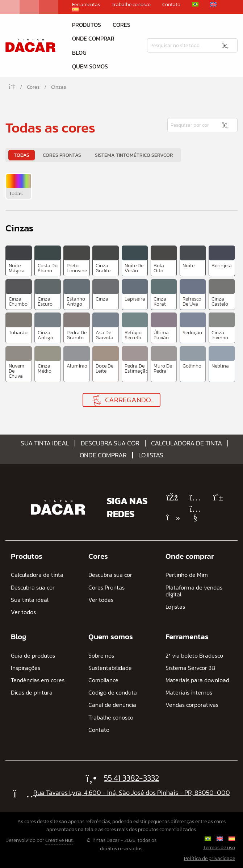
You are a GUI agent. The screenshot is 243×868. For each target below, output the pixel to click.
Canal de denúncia (112, 705)
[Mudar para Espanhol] (75, 9)
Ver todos (23, 612)
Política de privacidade (210, 858)
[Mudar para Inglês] (213, 4)
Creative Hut (59, 840)
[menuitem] (19, 186)
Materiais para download (197, 680)
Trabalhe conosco (131, 5)
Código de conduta (113, 693)
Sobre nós (101, 656)
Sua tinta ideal (45, 443)
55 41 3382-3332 (131, 778)
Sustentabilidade (110, 668)
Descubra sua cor (110, 443)
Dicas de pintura (32, 693)
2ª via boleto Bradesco (194, 656)
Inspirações (26, 668)
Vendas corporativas (192, 705)
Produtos (87, 25)
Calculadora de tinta (187, 443)
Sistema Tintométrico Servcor (134, 155)
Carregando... (122, 400)
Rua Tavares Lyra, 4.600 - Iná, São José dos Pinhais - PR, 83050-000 (132, 792)
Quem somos (90, 66)
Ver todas (101, 600)
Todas (22, 155)
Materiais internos (189, 693)
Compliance (103, 680)
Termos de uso (219, 848)
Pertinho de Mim (187, 575)
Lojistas (151, 455)
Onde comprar (93, 38)
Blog (79, 53)
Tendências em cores (38, 680)
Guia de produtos (33, 656)
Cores (121, 25)
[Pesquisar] (180, 45)
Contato (171, 5)
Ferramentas (86, 5)
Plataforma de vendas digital (194, 591)
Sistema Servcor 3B (190, 668)
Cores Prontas (62, 155)
